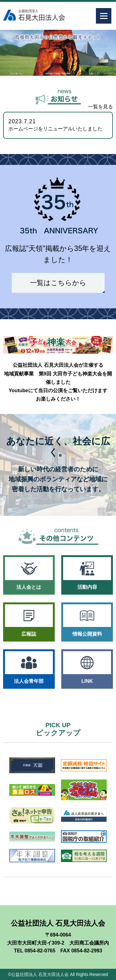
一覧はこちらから (58, 283)
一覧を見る (101, 107)
